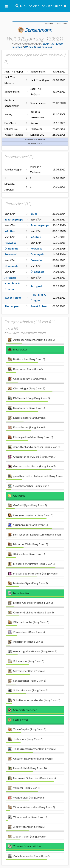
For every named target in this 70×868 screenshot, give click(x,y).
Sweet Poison (13, 298)
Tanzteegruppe (14, 219)
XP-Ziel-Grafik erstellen (38, 47)
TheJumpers (12, 306)
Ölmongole (11, 248)
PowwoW (10, 243)
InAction (10, 231)
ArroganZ (10, 278)
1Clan (34, 214)
